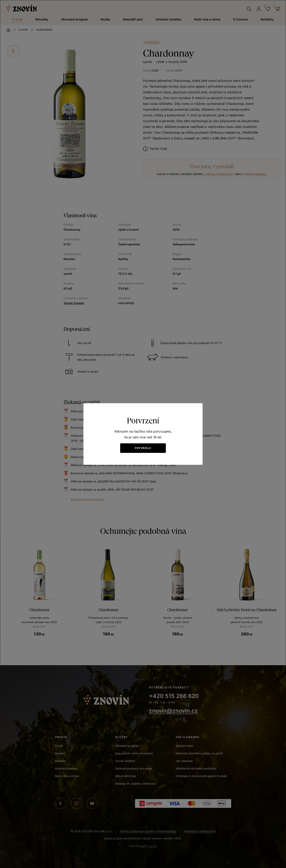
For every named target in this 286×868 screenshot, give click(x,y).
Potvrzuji (143, 448)
